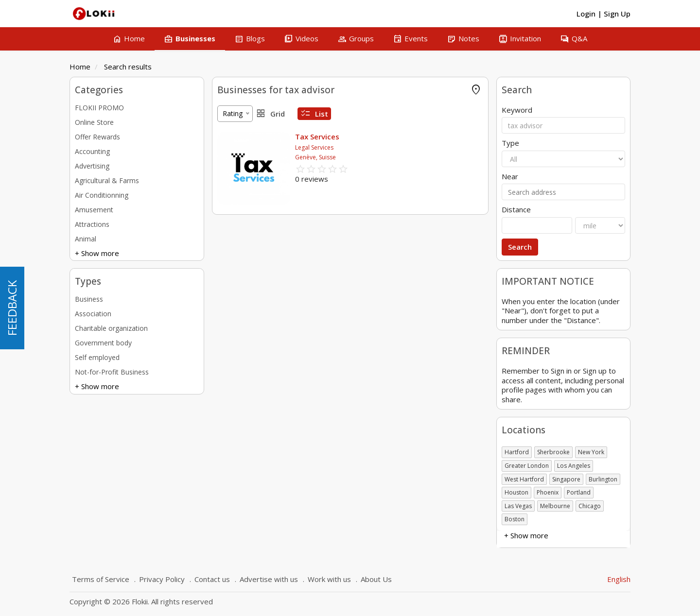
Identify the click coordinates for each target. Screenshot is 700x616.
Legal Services (314, 147)
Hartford (517, 452)
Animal (86, 239)
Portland (579, 492)
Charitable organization (111, 328)
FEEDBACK (12, 308)
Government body (103, 343)
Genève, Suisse (315, 157)
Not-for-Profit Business (112, 372)
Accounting (92, 151)
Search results (128, 67)
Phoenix (548, 492)
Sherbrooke (553, 452)
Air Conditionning (102, 195)
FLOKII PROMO (99, 108)
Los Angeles (574, 466)
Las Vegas (518, 506)
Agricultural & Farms (107, 180)
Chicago (590, 506)
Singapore (566, 479)
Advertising (92, 166)
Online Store (94, 122)
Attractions (92, 224)
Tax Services (317, 137)
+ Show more (97, 253)
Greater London (527, 466)
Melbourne (555, 506)
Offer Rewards (97, 137)
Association (93, 314)
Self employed (97, 357)
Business (89, 299)
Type (510, 143)
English (619, 579)
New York (591, 452)
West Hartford (524, 479)
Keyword (517, 110)
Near (510, 177)
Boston (515, 519)
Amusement (94, 210)
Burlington (603, 479)
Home (80, 67)
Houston (516, 492)
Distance (516, 210)
